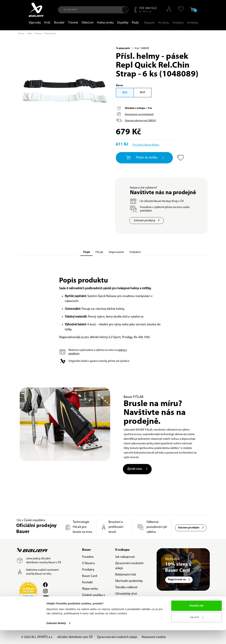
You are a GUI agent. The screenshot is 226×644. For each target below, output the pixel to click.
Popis (87, 252)
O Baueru (88, 563)
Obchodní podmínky (129, 581)
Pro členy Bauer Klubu (146, 145)
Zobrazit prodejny (147, 221)
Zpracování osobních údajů (129, 566)
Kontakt (87, 582)
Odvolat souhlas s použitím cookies (94, 609)
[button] (180, 9)
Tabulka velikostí (126, 587)
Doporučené (116, 252)
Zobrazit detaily (56, 637)
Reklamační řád (126, 575)
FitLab (99, 252)
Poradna (88, 557)
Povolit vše (196, 619)
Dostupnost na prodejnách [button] (139, 114)
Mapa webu (90, 589)
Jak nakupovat (125, 557)
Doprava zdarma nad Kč (140, 121)
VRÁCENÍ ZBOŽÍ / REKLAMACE (127, 603)
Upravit (197, 631)
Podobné (135, 252)
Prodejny (88, 570)
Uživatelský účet (126, 594)
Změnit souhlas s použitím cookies (94, 598)
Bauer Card (90, 576)
